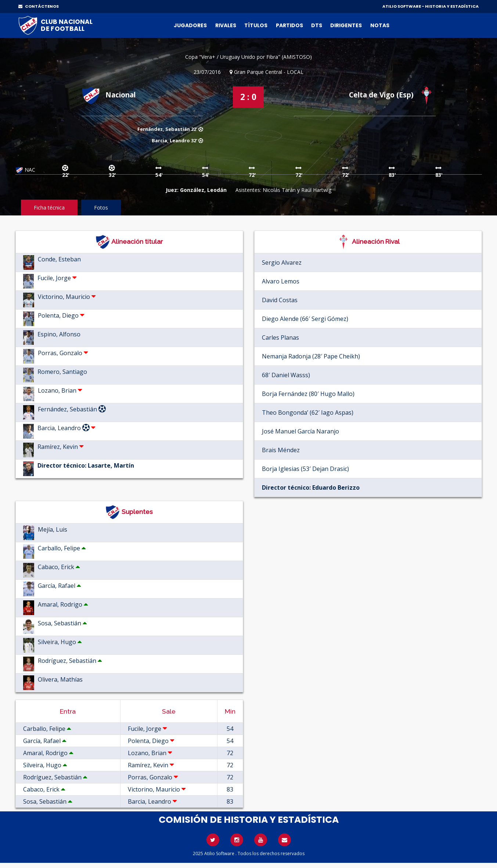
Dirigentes (346, 25)
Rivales (226, 25)
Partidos (289, 25)
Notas (380, 25)
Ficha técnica (49, 208)
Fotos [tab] (101, 208)
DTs (317, 25)
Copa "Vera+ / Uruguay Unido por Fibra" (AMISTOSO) (248, 57)
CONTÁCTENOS (39, 6)
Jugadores (190, 25)
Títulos (256, 25)
